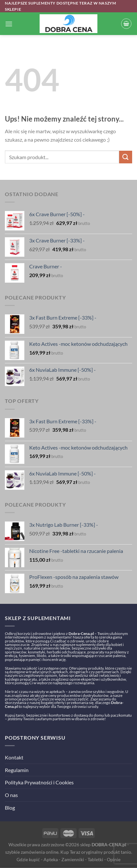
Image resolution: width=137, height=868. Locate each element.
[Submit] (126, 157)
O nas (11, 795)
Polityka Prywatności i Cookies (39, 782)
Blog (10, 808)
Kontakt (14, 757)
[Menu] (9, 24)
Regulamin (17, 770)
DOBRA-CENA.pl (109, 845)
